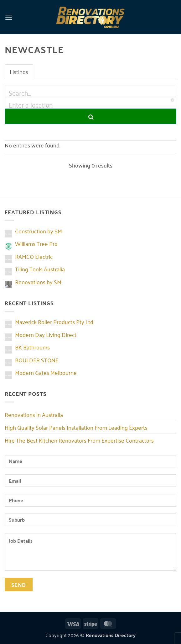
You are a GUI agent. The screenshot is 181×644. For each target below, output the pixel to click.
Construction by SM (39, 231)
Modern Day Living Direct (46, 334)
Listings (19, 72)
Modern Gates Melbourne (46, 372)
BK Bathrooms (32, 347)
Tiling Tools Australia (40, 269)
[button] (9, 17)
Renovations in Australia (34, 414)
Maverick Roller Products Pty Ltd (54, 322)
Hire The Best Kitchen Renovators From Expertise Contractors (79, 440)
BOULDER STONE (37, 360)
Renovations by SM (38, 282)
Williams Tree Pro (36, 243)
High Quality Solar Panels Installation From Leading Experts (76, 427)
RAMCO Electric (34, 256)
